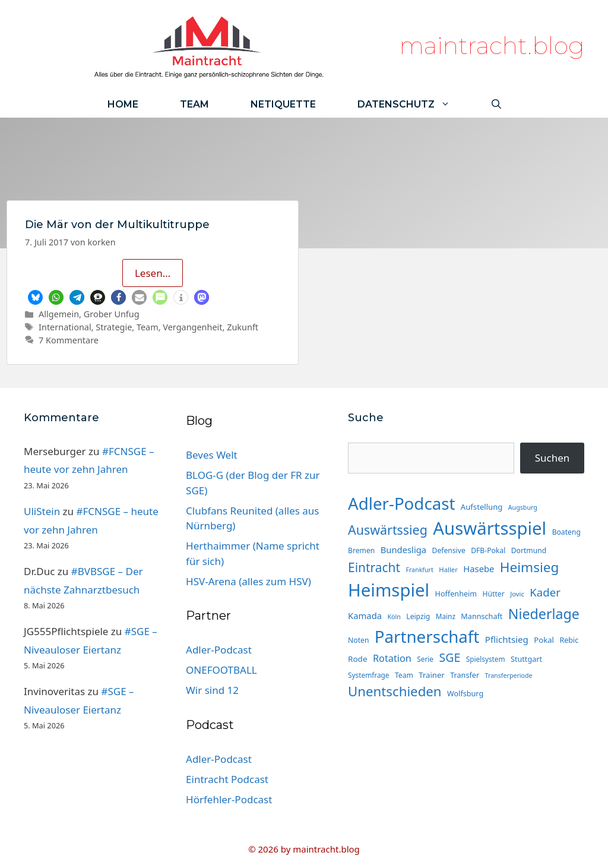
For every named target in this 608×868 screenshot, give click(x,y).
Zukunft (243, 327)
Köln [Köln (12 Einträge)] (394, 617)
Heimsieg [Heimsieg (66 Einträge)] (530, 567)
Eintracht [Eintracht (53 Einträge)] (374, 567)
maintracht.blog (492, 45)
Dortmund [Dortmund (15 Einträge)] (529, 550)
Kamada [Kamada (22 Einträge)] (365, 616)
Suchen (552, 458)
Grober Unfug (112, 314)
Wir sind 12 (212, 690)
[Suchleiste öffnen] (496, 104)
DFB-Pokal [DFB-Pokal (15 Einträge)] (488, 550)
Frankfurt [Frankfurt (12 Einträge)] (419, 570)
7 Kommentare (69, 340)
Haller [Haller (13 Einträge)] (448, 569)
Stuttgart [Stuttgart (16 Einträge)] (526, 659)
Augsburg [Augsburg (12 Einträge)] (523, 507)
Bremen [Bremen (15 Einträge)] (361, 550)
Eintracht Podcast (227, 779)
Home (123, 104)
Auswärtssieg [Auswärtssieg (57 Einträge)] (388, 530)
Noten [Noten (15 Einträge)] (358, 640)
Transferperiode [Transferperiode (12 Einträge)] (509, 676)
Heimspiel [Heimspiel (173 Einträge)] (389, 590)
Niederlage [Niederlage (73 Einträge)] (544, 614)
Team (194, 104)
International (65, 327)
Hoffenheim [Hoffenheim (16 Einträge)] (456, 594)
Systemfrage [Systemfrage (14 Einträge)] (368, 675)
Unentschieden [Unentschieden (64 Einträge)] (395, 691)
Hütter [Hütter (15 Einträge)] (494, 594)
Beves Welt (212, 455)
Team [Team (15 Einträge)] (404, 675)
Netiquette (283, 104)
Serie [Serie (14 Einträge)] (425, 659)
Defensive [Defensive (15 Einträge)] (449, 550)
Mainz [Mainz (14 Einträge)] (446, 616)
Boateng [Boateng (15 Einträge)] (566, 532)
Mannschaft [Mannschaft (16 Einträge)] (482, 616)
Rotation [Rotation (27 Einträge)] (392, 658)
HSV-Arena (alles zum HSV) (248, 581)
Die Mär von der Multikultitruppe (117, 225)
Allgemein (59, 314)
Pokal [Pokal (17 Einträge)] (544, 640)
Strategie (114, 327)
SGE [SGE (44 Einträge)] (449, 657)
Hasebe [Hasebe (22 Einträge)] (479, 569)
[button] (35, 297)
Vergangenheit (192, 327)
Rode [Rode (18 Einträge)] (357, 659)
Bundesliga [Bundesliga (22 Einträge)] (403, 550)
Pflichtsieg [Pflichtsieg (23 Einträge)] (507, 639)
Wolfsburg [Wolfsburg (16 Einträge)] (465, 693)
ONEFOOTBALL (221, 670)
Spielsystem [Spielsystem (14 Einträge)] (486, 659)
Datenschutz (414, 104)
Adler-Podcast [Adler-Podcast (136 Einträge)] (401, 503)
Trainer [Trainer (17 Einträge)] (431, 675)
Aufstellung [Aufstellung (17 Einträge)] (482, 507)
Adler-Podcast (219, 650)
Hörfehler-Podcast (229, 799)
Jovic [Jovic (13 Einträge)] (517, 594)
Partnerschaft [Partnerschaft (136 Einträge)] (427, 636)
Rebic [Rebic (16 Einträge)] (569, 640)
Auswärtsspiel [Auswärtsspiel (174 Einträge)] (490, 528)
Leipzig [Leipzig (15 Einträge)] (418, 616)
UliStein (42, 511)
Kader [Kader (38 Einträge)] (545, 592)
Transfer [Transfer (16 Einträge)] (465, 675)
